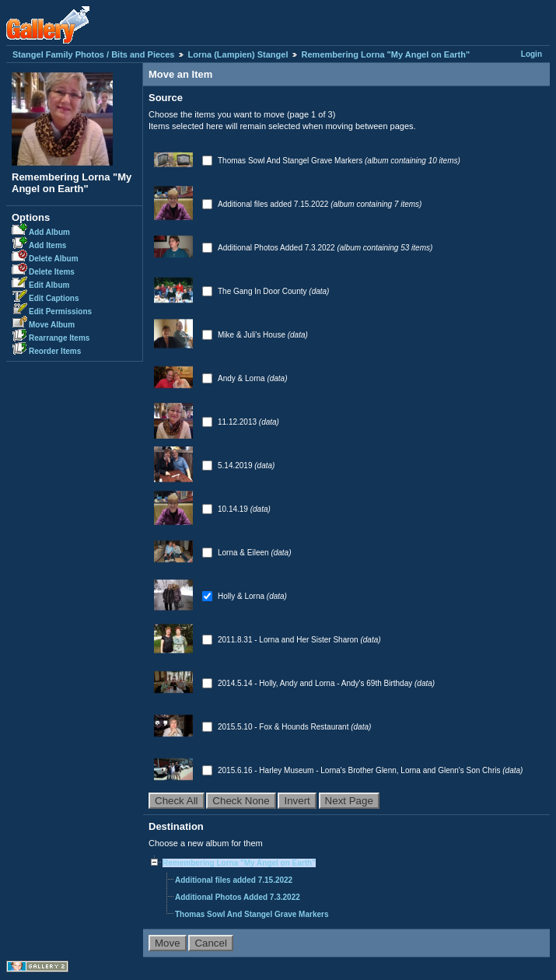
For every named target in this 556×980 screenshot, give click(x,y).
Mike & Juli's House (253, 335)
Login (532, 54)
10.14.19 (234, 509)
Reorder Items (55, 351)
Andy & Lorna (242, 378)
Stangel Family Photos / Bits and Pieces (93, 54)
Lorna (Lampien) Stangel (238, 54)
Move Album (52, 325)
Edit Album (49, 285)
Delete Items (52, 272)
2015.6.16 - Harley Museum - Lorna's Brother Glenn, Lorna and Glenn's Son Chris (360, 770)
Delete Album (54, 259)
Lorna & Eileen (244, 553)
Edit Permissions (60, 311)
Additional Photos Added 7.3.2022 (277, 248)
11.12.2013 (238, 422)
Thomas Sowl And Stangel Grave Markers (291, 161)
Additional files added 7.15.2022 (274, 204)
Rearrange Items (59, 338)
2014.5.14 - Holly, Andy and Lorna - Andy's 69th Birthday (316, 683)
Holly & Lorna (242, 596)
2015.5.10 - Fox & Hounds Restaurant (284, 727)
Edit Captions (54, 298)
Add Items (47, 245)
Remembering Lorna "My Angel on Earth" (386, 54)
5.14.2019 (236, 465)
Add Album (49, 232)
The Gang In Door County (263, 291)
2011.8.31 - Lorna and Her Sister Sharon (289, 640)
